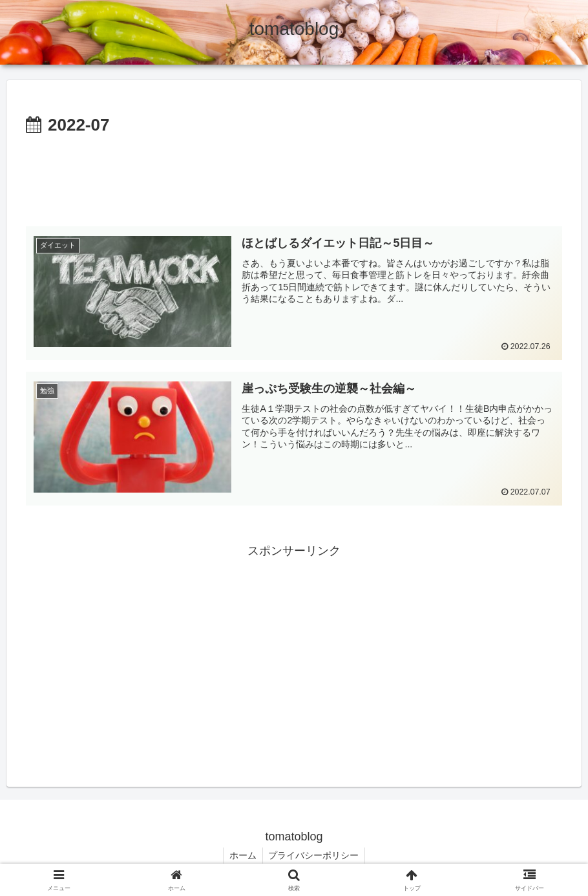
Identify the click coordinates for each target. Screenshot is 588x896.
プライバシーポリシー (315, 856)
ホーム (242, 856)
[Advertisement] (294, 176)
